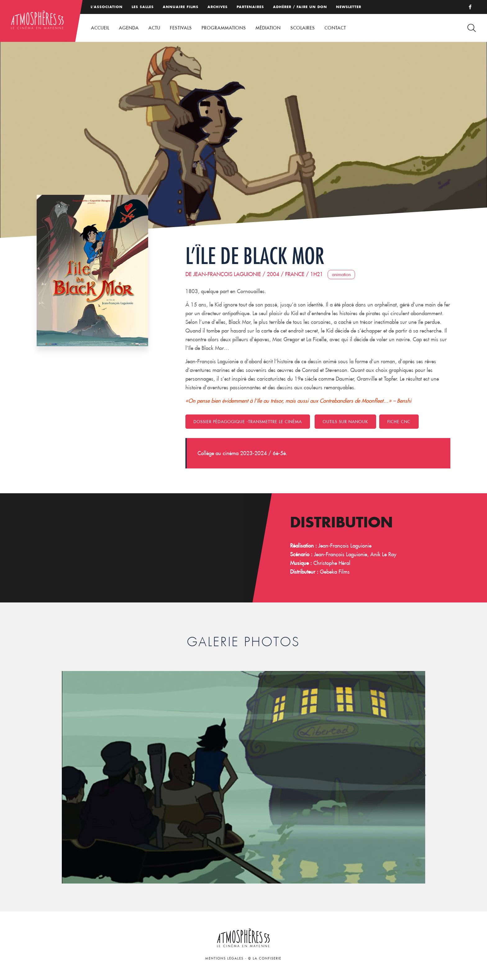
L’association (107, 7)
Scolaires (303, 28)
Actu (154, 28)
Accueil (100, 28)
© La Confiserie (265, 958)
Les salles (143, 7)
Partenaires (250, 7)
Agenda (129, 28)
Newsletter (349, 7)
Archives (218, 7)
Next (423, 775)
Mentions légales (224, 958)
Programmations (224, 28)
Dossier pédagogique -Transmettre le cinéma (248, 422)
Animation (341, 275)
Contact (335, 28)
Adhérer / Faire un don (300, 7)
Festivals (181, 28)
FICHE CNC (399, 422)
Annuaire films (181, 7)
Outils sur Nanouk (345, 422)
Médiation (268, 28)
